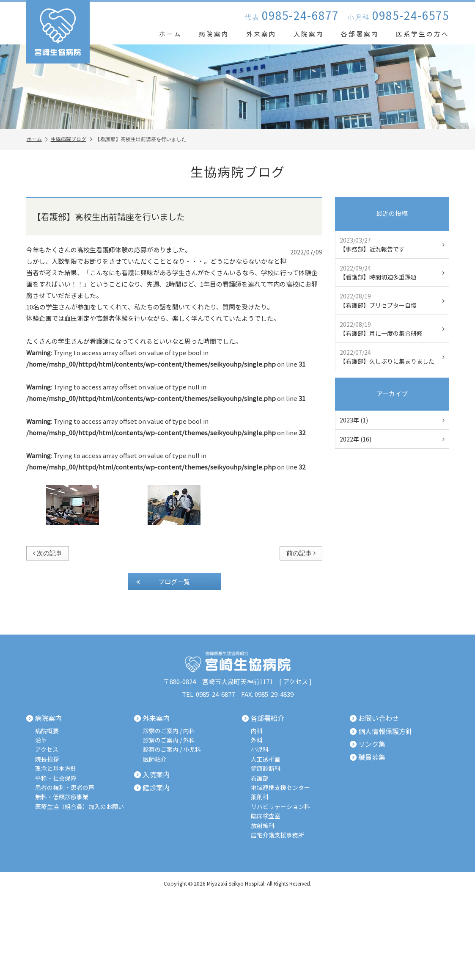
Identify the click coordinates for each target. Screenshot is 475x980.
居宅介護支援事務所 (277, 835)
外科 (257, 740)
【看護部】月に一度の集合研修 (392, 329)
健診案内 (152, 788)
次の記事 (48, 553)
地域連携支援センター (280, 788)
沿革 (41, 740)
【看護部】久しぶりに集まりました (392, 357)
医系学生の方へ (423, 34)
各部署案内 (360, 34)
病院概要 (47, 731)
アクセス (295, 681)
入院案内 (309, 34)
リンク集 (368, 744)
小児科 (260, 749)
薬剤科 (260, 797)
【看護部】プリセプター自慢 (392, 300)
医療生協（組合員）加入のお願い (80, 807)
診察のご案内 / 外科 (169, 740)
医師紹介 (155, 759)
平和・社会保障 (56, 778)
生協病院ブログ (71, 139)
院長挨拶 (47, 759)
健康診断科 (266, 769)
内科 (257, 731)
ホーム (170, 34)
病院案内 (214, 34)
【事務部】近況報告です (392, 244)
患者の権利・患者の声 (65, 788)
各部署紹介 (263, 718)
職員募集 (368, 757)
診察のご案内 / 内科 (169, 731)
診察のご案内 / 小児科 (172, 749)
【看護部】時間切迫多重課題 (392, 272)
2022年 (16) (392, 439)
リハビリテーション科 (280, 807)
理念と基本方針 (56, 769)
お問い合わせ (374, 718)
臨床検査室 (266, 816)
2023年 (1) (392, 420)
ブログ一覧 (163, 582)
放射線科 (263, 826)
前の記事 (301, 553)
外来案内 (261, 34)
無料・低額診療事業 (62, 797)
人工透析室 (266, 759)
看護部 (260, 778)
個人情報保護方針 (381, 732)
